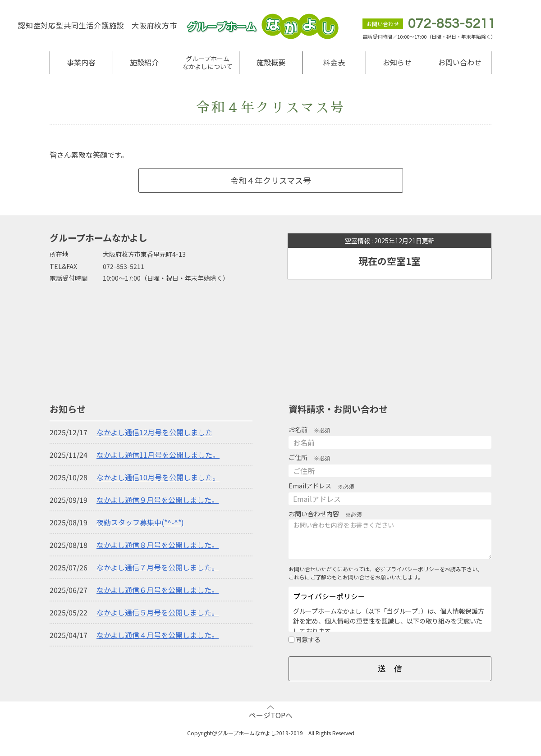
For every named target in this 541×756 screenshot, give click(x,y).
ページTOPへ (271, 715)
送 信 (390, 669)
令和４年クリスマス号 (271, 180)
